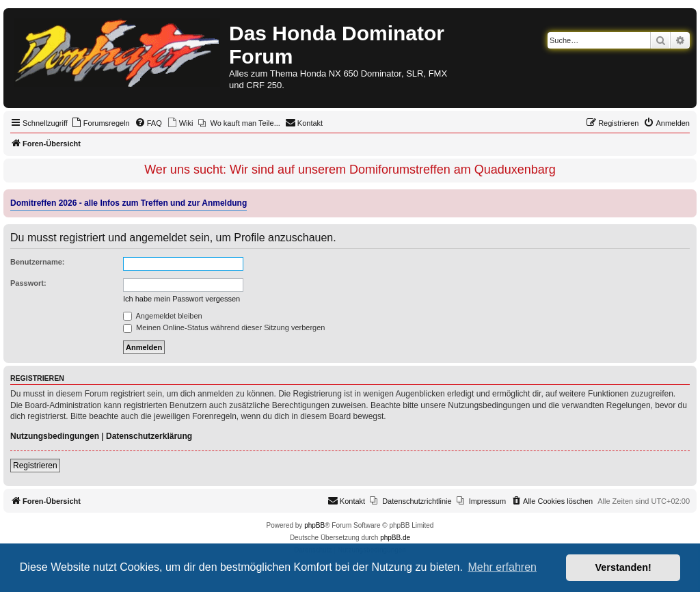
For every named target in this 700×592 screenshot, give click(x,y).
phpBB (314, 525)
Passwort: (28, 283)
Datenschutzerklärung (149, 436)
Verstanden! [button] (623, 567)
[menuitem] (100, 123)
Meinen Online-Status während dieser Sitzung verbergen (224, 327)
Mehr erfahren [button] (502, 567)
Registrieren (35, 466)
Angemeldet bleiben (163, 316)
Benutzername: (37, 262)
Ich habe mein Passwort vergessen (181, 299)
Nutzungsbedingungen (55, 436)
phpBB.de (395, 538)
